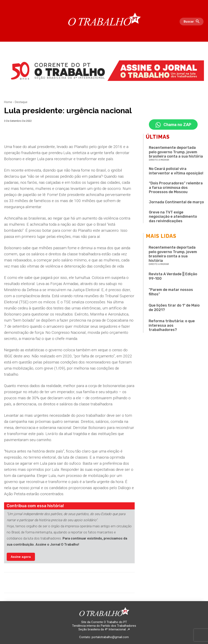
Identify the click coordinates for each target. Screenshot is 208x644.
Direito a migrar (159, 161)
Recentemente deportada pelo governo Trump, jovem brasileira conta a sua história (176, 153)
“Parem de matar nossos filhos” (171, 293)
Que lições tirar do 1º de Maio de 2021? (174, 308)
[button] (193, 22)
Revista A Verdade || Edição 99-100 (173, 277)
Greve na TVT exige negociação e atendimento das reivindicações (173, 217)
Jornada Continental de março (176, 203)
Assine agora (21, 557)
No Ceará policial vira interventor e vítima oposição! (176, 172)
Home (8, 102)
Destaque (21, 102)
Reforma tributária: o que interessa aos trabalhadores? (172, 326)
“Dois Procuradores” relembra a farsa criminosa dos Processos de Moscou (176, 188)
